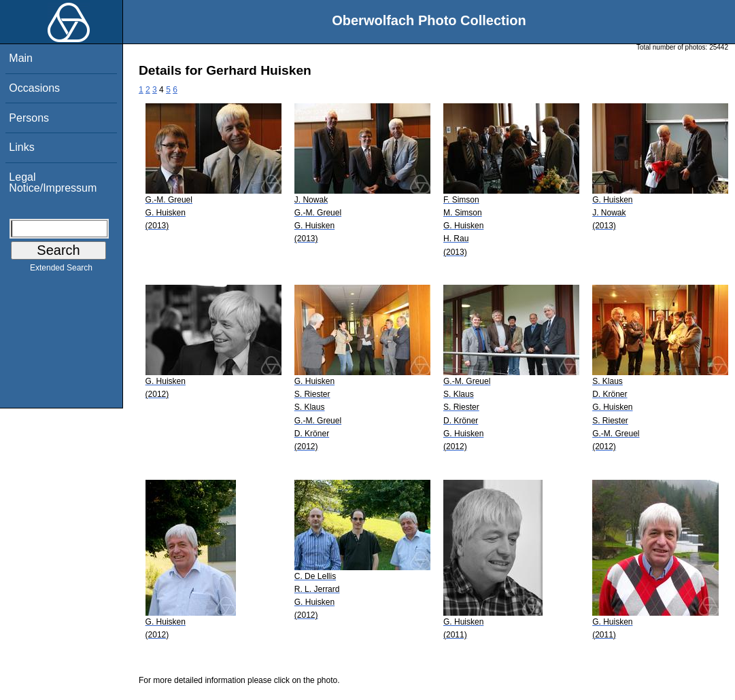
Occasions (34, 88)
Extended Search (61, 270)
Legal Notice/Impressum (53, 182)
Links (21, 147)
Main (21, 58)
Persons (29, 118)
